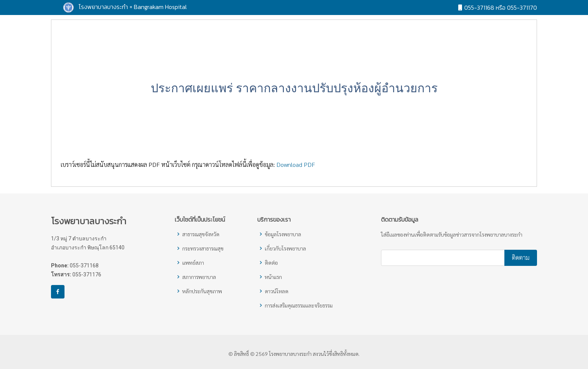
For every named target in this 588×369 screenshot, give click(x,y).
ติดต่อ (271, 262)
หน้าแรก (273, 277)
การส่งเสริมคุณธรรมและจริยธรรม (299, 305)
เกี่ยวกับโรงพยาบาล (285, 248)
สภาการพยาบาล (199, 277)
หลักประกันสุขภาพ (202, 291)
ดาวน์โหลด (277, 291)
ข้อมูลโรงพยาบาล (283, 234)
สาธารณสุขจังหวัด (201, 234)
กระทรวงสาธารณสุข (203, 248)
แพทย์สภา (193, 262)
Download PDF (296, 170)
